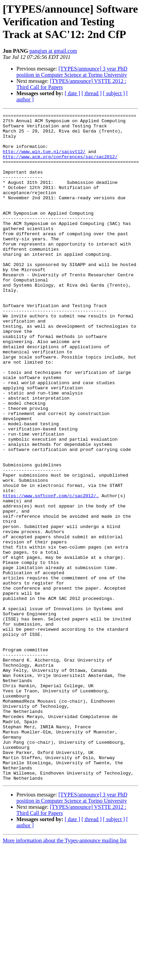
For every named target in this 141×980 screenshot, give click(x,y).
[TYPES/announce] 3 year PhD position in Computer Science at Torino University (72, 72)
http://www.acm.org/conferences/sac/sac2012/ (60, 166)
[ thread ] (92, 93)
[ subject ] (114, 93)
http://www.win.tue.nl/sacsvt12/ (44, 160)
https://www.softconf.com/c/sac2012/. (51, 573)
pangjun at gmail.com (53, 51)
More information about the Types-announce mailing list (65, 974)
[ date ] (72, 93)
